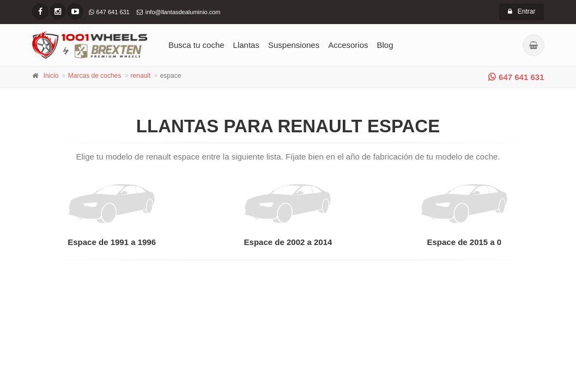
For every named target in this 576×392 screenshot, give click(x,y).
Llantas (246, 45)
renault (141, 76)
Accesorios (348, 45)
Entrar (522, 11)
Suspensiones (294, 45)
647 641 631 (516, 77)
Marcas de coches (95, 76)
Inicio (51, 76)
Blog (385, 45)
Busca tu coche (196, 45)
